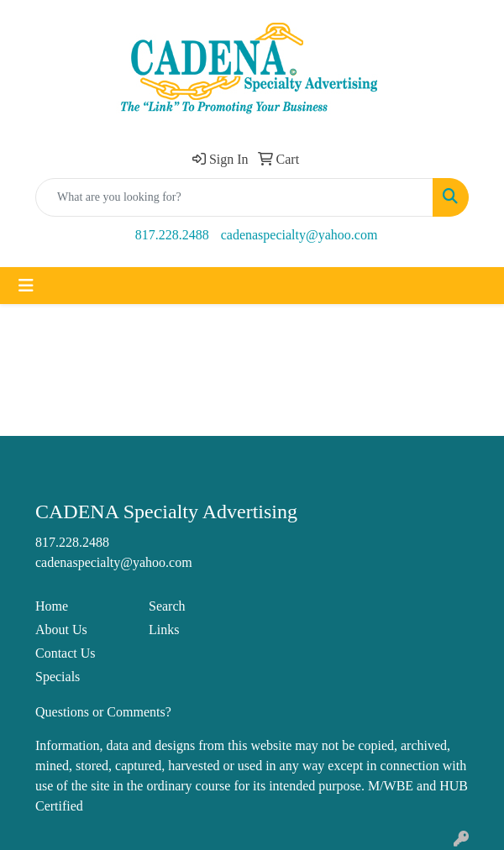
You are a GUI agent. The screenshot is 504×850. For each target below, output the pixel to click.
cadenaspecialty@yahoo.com (299, 235)
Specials (58, 677)
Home (52, 606)
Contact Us (66, 653)
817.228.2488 (172, 235)
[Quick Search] (234, 197)
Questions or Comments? (103, 712)
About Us (61, 630)
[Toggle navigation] (26, 286)
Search (167, 606)
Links (164, 630)
